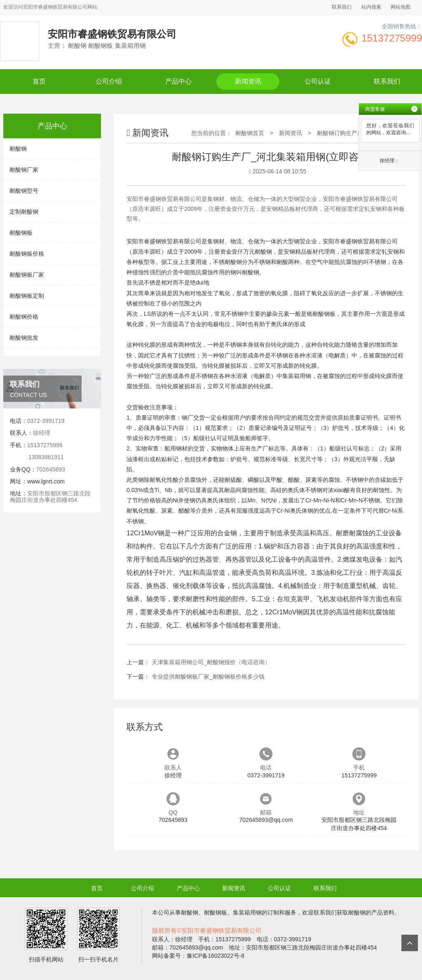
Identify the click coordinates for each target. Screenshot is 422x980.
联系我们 (342, 7)
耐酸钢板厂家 (27, 275)
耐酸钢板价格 (27, 254)
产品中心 (178, 81)
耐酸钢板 (21, 233)
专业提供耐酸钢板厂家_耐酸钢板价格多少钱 (208, 677)
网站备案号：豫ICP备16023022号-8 (198, 956)
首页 (39, 81)
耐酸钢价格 (24, 317)
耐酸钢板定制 (27, 296)
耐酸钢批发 (24, 338)
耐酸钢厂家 (24, 170)
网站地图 (401, 7)
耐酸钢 (18, 149)
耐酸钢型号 (24, 191)
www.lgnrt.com (46, 481)
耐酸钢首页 (250, 133)
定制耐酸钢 (24, 212)
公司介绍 (109, 81)
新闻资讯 (248, 81)
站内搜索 (371, 7)
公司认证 (318, 81)
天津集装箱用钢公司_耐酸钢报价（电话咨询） (211, 662)
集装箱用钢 (297, 376)
